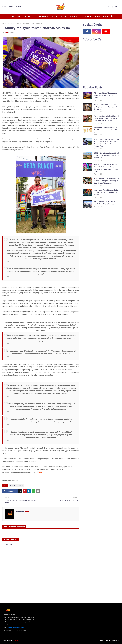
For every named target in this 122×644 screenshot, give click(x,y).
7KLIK (16, 641)
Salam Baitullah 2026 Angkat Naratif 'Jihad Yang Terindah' (105, 203)
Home (4, 7)
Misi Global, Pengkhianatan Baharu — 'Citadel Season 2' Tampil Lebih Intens (107, 192)
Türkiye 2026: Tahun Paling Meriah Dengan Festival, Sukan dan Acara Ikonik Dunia (107, 155)
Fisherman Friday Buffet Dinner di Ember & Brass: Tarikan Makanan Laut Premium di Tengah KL (107, 118)
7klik (6, 32)
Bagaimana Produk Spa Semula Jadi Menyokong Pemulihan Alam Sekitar (106, 130)
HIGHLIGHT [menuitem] (29, 16)
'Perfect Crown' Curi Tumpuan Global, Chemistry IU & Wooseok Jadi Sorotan (105, 107)
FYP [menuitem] (19, 16)
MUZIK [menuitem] (54, 16)
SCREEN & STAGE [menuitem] (68, 16)
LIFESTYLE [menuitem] (85, 16)
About (11, 7)
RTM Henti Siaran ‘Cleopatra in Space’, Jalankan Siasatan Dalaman (105, 95)
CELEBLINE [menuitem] (42, 16)
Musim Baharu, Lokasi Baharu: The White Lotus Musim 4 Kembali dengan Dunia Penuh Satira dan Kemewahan (107, 143)
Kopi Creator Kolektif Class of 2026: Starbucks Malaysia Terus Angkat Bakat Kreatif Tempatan (106, 181)
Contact (18, 7)
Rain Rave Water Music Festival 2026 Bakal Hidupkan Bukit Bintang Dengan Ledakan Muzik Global (106, 168)
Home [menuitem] (11, 16)
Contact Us (116, 641)
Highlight (13, 486)
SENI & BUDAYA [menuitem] (101, 16)
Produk (10, 23)
